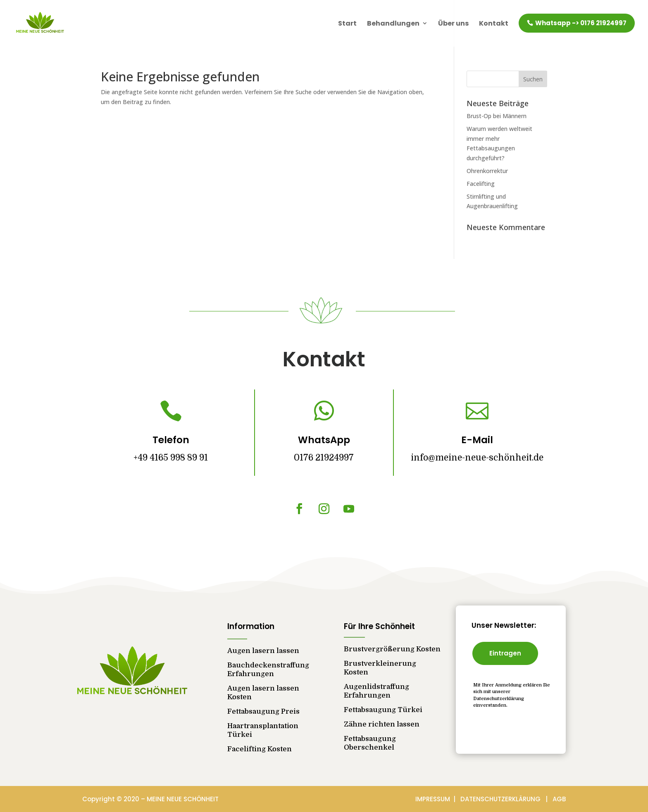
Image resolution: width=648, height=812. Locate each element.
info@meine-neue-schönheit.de (477, 458)
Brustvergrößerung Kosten (392, 649)
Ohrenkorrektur (487, 171)
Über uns (453, 23)
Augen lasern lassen (263, 651)
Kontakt (494, 23)
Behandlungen (393, 23)
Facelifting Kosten (260, 749)
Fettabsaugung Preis (263, 711)
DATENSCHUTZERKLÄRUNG (503, 799)
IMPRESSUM (434, 799)
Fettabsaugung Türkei (383, 710)
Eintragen (505, 653)
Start (347, 23)
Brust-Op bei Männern (497, 116)
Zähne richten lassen (382, 724)
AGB (559, 799)
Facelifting (481, 184)
